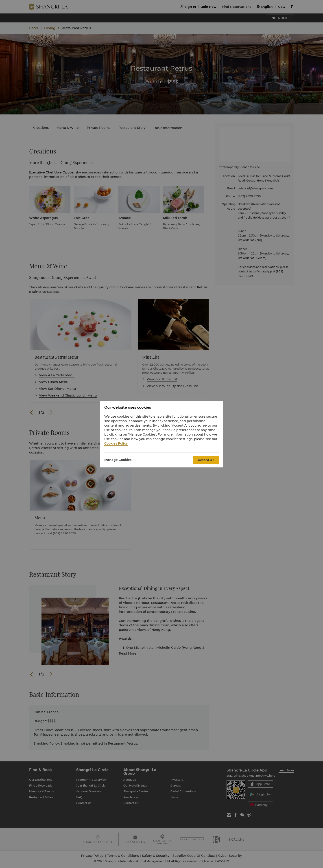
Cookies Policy (116, 443)
